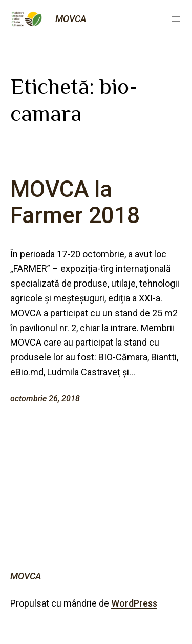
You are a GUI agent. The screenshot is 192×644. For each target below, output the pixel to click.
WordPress (134, 603)
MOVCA (71, 19)
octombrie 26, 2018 (45, 399)
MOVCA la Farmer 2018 (75, 202)
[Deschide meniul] (176, 19)
